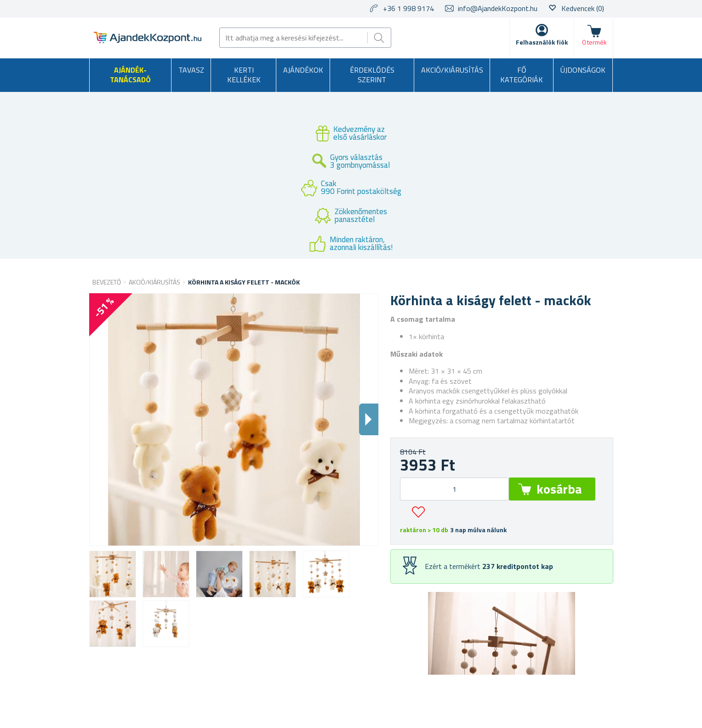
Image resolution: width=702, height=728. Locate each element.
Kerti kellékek (244, 75)
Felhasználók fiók (542, 42)
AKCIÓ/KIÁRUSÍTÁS (452, 70)
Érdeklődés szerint (372, 75)
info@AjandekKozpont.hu (498, 8)
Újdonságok (583, 70)
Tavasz (191, 70)
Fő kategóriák (522, 75)
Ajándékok (303, 70)
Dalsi (369, 419)
